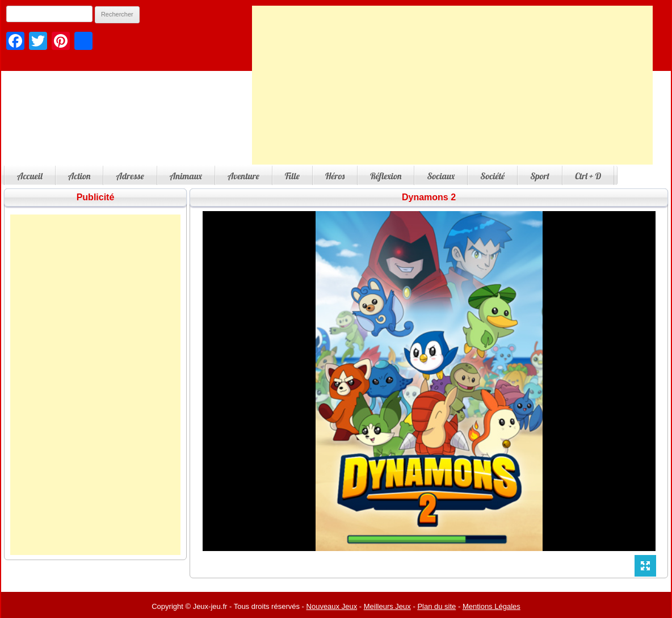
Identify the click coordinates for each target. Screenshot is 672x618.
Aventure (243, 176)
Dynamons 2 (429, 197)
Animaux (186, 176)
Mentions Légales (492, 606)
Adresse (130, 176)
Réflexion (386, 176)
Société (492, 176)
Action (79, 176)
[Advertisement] (452, 85)
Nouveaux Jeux (332, 606)
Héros (335, 176)
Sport (540, 176)
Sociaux (441, 176)
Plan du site (436, 606)
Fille (292, 176)
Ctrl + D (588, 176)
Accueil (30, 176)
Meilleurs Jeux (387, 606)
